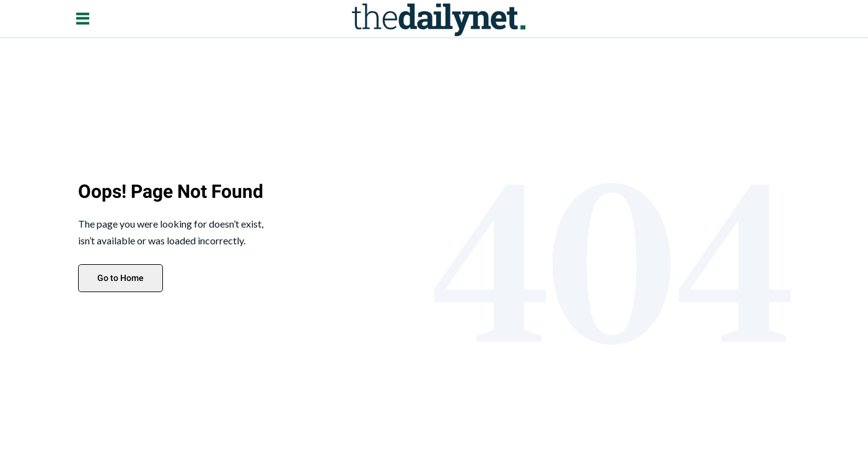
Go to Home (121, 278)
